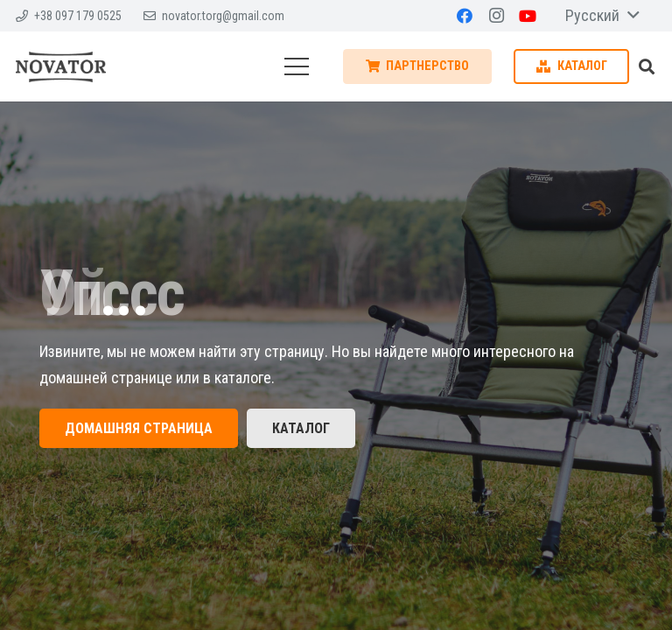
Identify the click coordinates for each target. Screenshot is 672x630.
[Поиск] (647, 66)
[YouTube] (528, 16)
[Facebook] (465, 16)
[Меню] (296, 66)
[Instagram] (496, 16)
